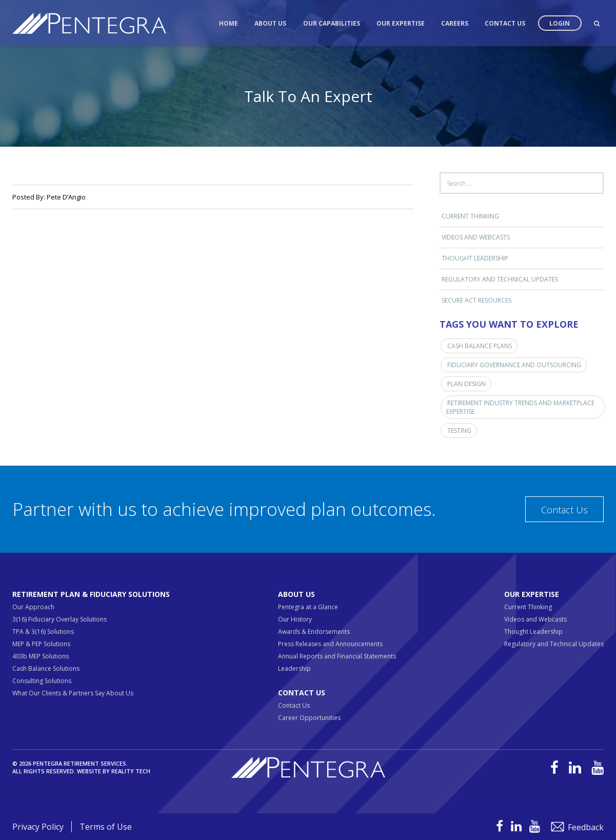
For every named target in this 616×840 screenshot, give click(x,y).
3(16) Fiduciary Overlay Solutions (59, 619)
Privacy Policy (38, 827)
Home (228, 23)
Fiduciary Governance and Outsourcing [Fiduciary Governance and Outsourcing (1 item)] (514, 365)
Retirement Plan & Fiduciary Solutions (91, 594)
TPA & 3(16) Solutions (43, 632)
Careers (455, 23)
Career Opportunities (309, 718)
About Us (270, 23)
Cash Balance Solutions (46, 668)
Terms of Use (106, 827)
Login (560, 23)
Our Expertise (401, 23)
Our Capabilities (332, 23)
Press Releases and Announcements (330, 644)
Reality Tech (131, 771)
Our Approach (33, 607)
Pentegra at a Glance (308, 607)
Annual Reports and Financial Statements (337, 656)
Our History (295, 619)
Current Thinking (470, 216)
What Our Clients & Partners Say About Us (73, 693)
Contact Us (505, 23)
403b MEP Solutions (41, 656)
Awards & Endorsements (314, 632)
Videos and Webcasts (476, 237)
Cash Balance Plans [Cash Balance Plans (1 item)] (480, 346)
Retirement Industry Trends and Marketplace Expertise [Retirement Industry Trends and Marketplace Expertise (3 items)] (520, 407)
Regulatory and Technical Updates (500, 279)
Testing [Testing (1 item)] (459, 431)
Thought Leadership (475, 258)
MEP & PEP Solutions (41, 644)
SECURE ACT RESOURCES (476, 300)
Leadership (294, 668)
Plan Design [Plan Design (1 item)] (466, 384)
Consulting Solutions (42, 681)
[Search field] (522, 183)
